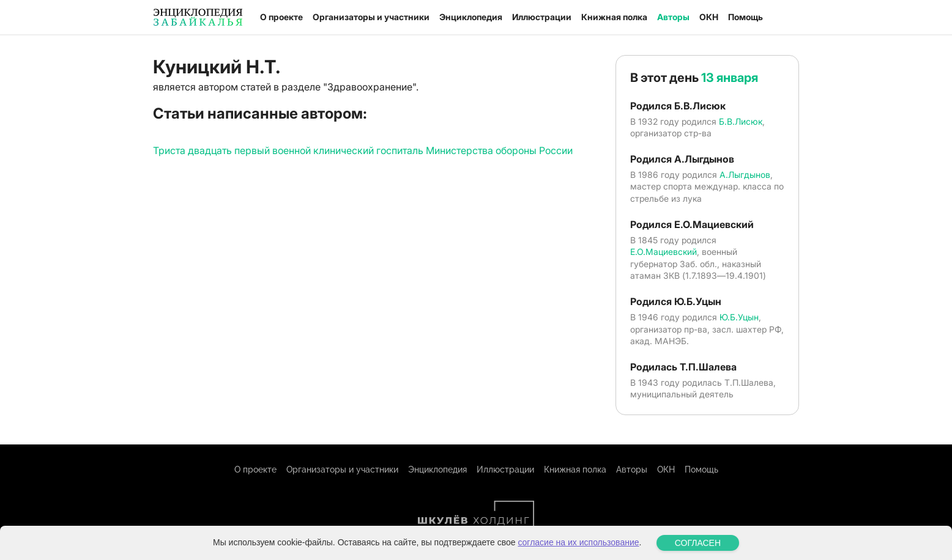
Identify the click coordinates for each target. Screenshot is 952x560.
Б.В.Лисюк (741, 121)
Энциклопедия (471, 17)
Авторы (673, 17)
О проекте (281, 17)
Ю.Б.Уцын (739, 317)
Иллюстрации (542, 17)
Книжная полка (614, 17)
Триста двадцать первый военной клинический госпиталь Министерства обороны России (363, 150)
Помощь (746, 17)
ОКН (709, 17)
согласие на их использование (578, 542)
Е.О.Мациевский (664, 252)
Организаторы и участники (371, 17)
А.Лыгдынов (745, 175)
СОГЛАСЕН (698, 543)
